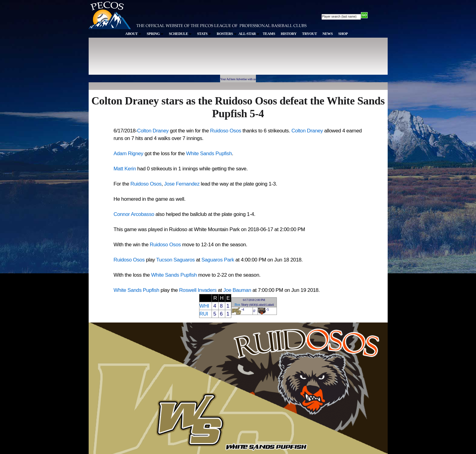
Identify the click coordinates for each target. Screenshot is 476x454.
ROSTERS (227, 34)
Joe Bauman (237, 290)
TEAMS (269, 34)
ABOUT (133, 34)
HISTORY (289, 34)
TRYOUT (309, 34)
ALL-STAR (249, 34)
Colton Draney (153, 131)
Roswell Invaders (198, 290)
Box (238, 305)
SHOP (343, 34)
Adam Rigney (128, 154)
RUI (204, 314)
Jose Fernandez (182, 184)
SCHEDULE (180, 34)
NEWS (328, 34)
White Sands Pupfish (209, 154)
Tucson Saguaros (175, 260)
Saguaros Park (218, 260)
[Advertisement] (200, 59)
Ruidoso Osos (226, 131)
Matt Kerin (125, 169)
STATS (204, 34)
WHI (204, 306)
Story (245, 305)
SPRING (155, 34)
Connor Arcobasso (134, 214)
